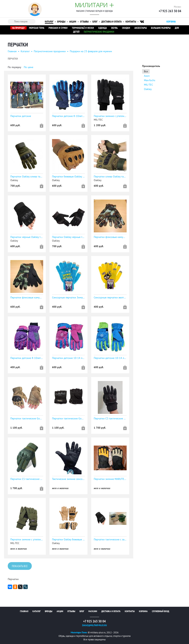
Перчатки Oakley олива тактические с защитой (27, 176)
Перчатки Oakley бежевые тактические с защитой (68, 539)
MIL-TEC (148, 85)
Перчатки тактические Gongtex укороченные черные (68, 418)
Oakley (148, 89)
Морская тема (37, 28)
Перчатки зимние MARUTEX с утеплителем (110, 479)
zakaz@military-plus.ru (94, 625)
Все (146, 71)
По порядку (14, 67)
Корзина (143, 611)
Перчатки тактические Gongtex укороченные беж (27, 418)
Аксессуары (141, 28)
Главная (12, 51)
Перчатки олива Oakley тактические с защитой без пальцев (110, 176)
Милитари (94, 5)
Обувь (114, 28)
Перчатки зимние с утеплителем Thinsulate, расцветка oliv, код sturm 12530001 (27, 539)
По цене (29, 67)
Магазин (93, 611)
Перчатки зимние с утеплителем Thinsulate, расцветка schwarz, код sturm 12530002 (110, 116)
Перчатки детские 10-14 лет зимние (68, 358)
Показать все (20, 566)
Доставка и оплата (111, 22)
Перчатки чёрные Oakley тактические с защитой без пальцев (27, 237)
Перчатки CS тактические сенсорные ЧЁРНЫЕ (110, 418)
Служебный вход (160, 611)
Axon (147, 76)
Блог (95, 22)
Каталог (49, 22)
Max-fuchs (150, 80)
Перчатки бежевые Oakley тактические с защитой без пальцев (68, 176)
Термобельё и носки (83, 28)
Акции (73, 22)
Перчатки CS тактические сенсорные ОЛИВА (27, 479)
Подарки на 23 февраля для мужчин (91, 51)
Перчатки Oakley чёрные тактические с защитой (68, 237)
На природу (18, 28)
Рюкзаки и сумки (58, 28)
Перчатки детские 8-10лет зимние (68, 116)
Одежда (103, 28)
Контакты (131, 22)
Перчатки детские (21, 116)
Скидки (126, 28)
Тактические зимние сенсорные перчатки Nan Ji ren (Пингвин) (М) (68, 479)
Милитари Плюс (79, 632)
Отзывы (84, 22)
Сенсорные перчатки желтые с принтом (110, 297)
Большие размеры (161, 28)
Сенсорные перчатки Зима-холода (68, 297)
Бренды (61, 22)
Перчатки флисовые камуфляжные (110, 237)
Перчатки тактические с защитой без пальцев (110, 539)
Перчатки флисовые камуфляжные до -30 (27, 297)
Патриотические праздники (99, 32)
